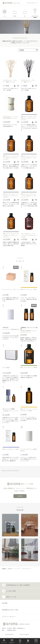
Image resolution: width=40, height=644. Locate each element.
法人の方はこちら (33, 3)
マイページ (4, 641)
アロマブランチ (27, 569)
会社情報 (5, 603)
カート (28, 641)
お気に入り (12, 641)
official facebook (9, 634)
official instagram (24, 634)
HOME (4, 569)
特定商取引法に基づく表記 (10, 610)
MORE (20, 496)
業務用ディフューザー (14, 569)
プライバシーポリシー (9, 617)
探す (20, 641)
